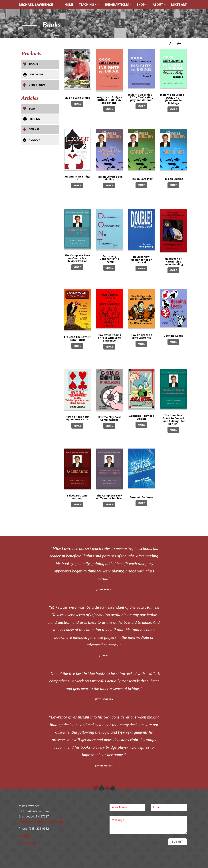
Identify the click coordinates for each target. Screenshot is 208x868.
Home (69, 5)
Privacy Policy (28, 843)
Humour (34, 140)
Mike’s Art (179, 5)
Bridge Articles (118, 5)
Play (32, 109)
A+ (179, 43)
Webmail (25, 836)
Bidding (35, 119)
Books (33, 64)
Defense (34, 129)
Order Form (37, 85)
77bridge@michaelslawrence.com (41, 822)
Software (36, 74)
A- (171, 43)
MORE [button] (77, 104)
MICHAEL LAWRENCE (36, 5)
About (159, 5)
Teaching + (89, 5)
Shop (142, 5)
